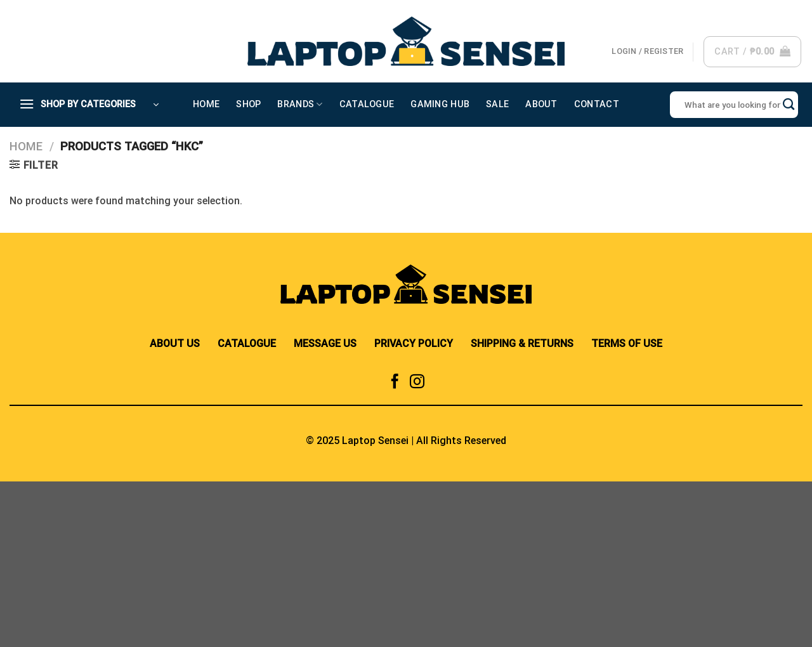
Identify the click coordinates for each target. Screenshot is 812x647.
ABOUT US (175, 343)
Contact (597, 104)
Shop (248, 104)
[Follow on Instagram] (417, 382)
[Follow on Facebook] (395, 382)
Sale (497, 104)
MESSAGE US (325, 343)
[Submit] (789, 105)
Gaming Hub (440, 104)
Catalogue (367, 104)
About (541, 104)
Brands (300, 104)
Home (206, 104)
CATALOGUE (247, 343)
